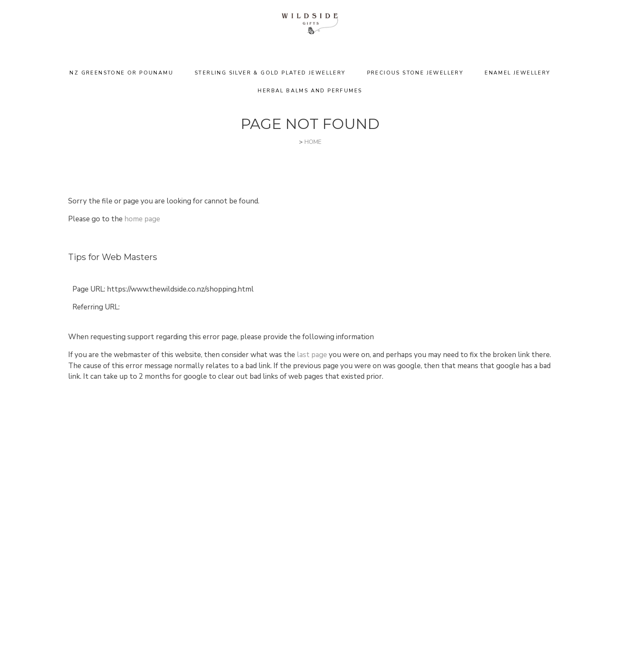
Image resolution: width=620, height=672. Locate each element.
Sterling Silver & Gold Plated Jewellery (270, 73)
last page (312, 355)
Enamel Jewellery (517, 73)
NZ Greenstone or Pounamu (121, 73)
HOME (313, 142)
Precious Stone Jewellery (415, 73)
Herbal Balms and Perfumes (310, 91)
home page (142, 219)
